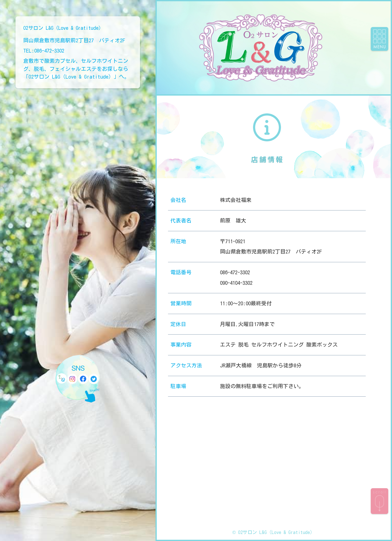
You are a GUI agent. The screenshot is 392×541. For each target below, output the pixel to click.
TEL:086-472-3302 (44, 51)
